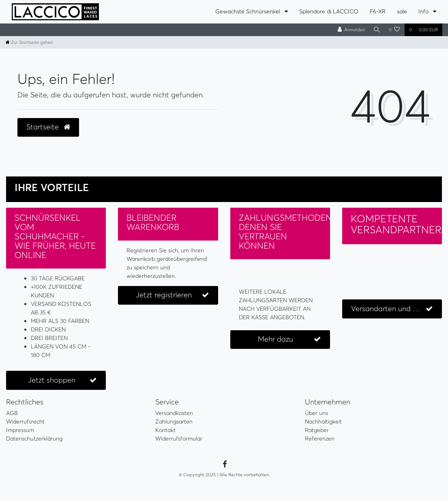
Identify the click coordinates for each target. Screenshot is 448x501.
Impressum (20, 430)
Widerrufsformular (179, 439)
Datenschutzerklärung (34, 439)
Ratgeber (317, 430)
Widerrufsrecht (25, 421)
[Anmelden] (350, 30)
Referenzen (320, 439)
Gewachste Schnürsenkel (249, 11)
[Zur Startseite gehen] (29, 42)
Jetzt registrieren (173, 295)
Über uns (316, 413)
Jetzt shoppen (62, 380)
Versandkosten (174, 413)
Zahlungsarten (174, 421)
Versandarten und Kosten (393, 309)
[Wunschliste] (394, 30)
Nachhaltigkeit (323, 421)
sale (402, 11)
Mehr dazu (289, 339)
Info (424, 11)
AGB (12, 413)
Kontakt (165, 430)
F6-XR (378, 11)
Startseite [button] (48, 127)
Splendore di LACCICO (329, 11)
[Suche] (376, 30)
